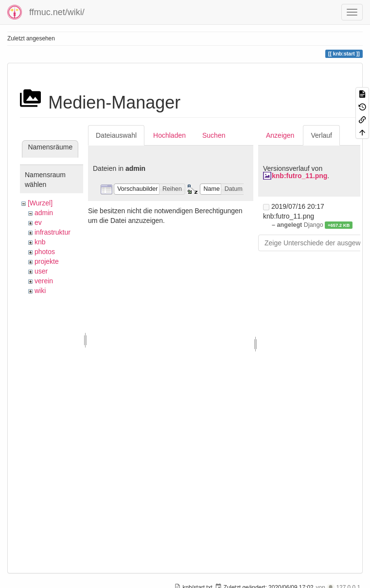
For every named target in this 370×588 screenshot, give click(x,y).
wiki (40, 291)
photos (45, 252)
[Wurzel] (40, 203)
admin (44, 213)
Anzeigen (280, 135)
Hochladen (169, 135)
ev (38, 222)
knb (40, 242)
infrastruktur (53, 232)
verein (44, 281)
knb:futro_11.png (300, 176)
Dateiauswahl (116, 135)
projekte (47, 261)
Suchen (214, 135)
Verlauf (321, 135)
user (41, 271)
